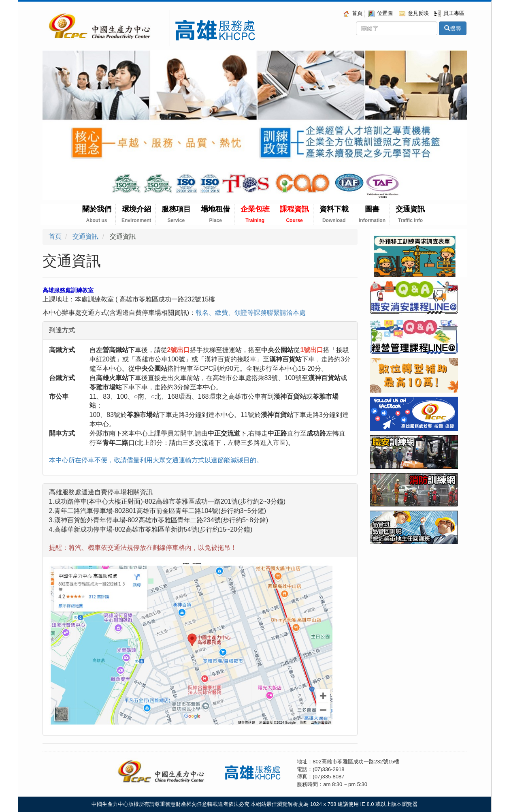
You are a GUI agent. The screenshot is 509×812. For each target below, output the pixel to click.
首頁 (353, 13)
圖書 (372, 214)
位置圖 (380, 13)
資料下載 (334, 214)
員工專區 (449, 13)
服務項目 (176, 214)
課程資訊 (294, 214)
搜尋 (453, 28)
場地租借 (215, 214)
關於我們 (97, 214)
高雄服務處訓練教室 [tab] (68, 290)
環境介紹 (136, 214)
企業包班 (255, 214)
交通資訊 (410, 214)
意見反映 (414, 13)
